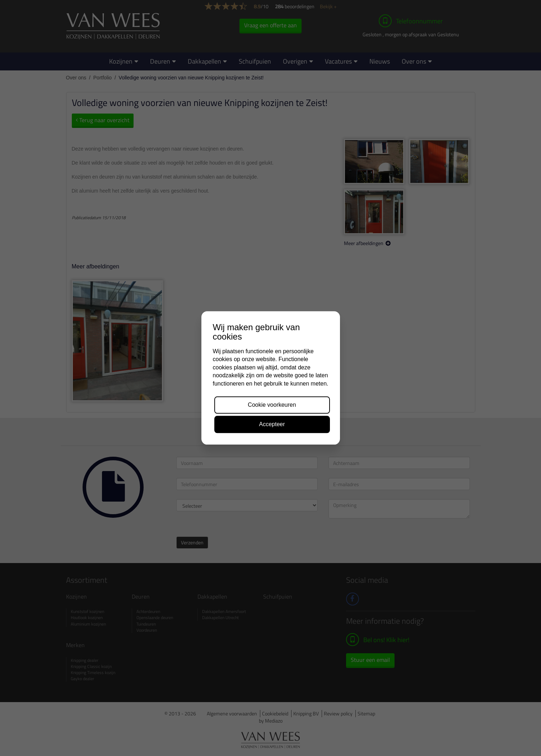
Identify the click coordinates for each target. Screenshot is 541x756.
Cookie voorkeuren (272, 405)
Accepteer (272, 425)
